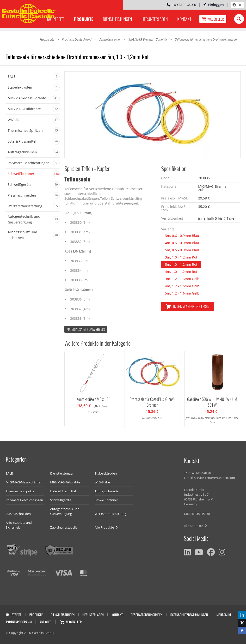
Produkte (84, 19)
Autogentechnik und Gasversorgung (65, 511)
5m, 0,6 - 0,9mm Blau (182, 250)
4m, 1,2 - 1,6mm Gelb (182, 286)
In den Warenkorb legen (188, 307)
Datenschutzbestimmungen (189, 615)
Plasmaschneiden (18, 514)
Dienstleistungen (117, 19)
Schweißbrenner (110, 39)
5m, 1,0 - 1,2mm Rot (181, 264)
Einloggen (213, 5)
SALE (9, 473)
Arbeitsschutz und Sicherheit (19, 525)
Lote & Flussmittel (63, 491)
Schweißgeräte (61, 500)
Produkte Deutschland (77, 39)
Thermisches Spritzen (21, 491)
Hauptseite (47, 39)
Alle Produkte (106, 527)
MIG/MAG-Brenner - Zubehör (148, 39)
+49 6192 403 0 (181, 5)
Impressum (223, 615)
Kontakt (184, 19)
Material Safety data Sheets (86, 329)
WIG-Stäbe (102, 482)
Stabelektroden (106, 473)
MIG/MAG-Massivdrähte (23, 482)
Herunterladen (155, 19)
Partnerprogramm (19, 622)
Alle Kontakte (195, 526)
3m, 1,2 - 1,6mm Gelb (182, 279)
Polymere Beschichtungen (24, 500)
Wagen (213, 19)
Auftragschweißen (108, 491)
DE (237, 5)
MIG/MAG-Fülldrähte (65, 482)
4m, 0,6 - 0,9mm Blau (182, 243)
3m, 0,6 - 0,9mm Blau (182, 236)
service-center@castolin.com (215, 478)
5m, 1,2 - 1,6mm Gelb (182, 293)
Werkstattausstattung (110, 514)
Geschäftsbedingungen (147, 615)
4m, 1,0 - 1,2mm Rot (181, 272)
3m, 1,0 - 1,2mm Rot (181, 257)
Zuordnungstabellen (65, 527)
